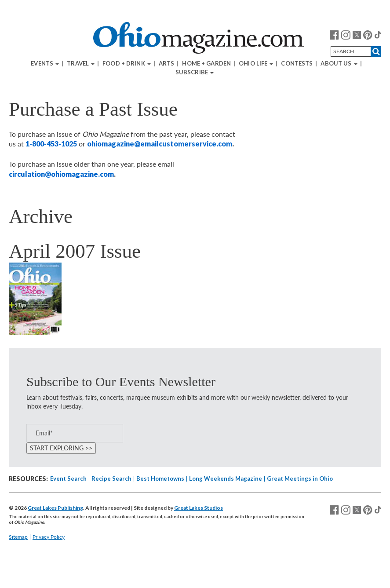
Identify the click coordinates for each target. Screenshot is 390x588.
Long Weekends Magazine (226, 478)
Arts (167, 64)
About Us (339, 64)
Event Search (68, 478)
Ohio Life (256, 64)
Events (45, 64)
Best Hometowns (160, 478)
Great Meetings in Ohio (300, 478)
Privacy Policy (49, 537)
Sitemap (18, 537)
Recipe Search (111, 478)
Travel (81, 64)
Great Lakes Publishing (55, 508)
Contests (297, 64)
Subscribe (195, 72)
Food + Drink (127, 64)
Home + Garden (206, 64)
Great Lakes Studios (199, 508)
